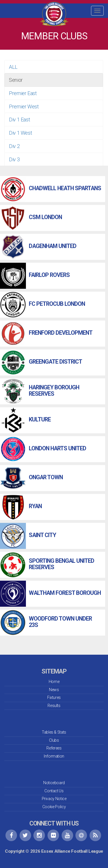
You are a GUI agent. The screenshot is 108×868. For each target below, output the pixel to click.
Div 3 (14, 159)
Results (54, 706)
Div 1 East (19, 120)
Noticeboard (54, 783)
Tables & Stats (54, 732)
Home (54, 682)
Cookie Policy (54, 807)
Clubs (54, 740)
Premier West (24, 107)
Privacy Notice (54, 799)
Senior (16, 80)
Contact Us (54, 791)
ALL (13, 67)
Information (54, 756)
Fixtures (54, 697)
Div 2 (14, 146)
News (54, 690)
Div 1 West (20, 133)
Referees (54, 748)
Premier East (23, 93)
